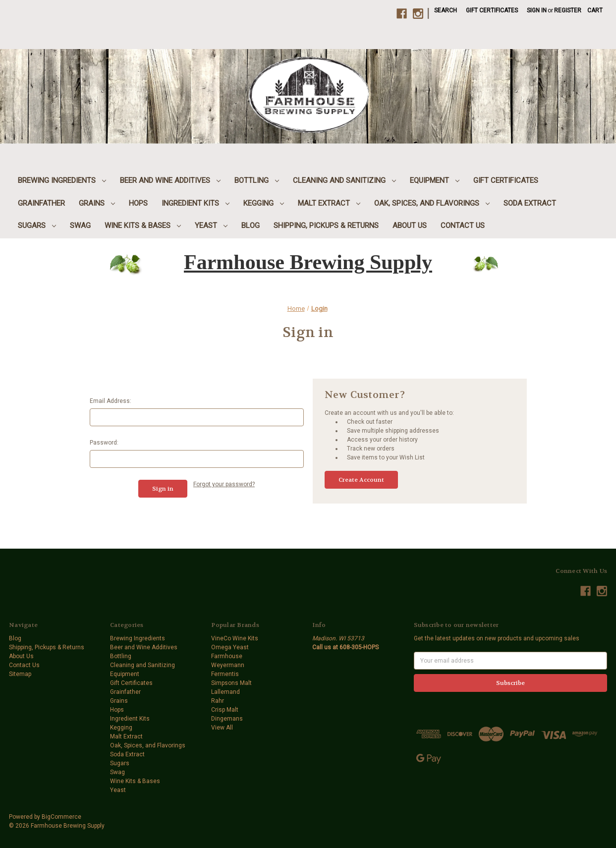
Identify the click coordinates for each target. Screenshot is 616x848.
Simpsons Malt (231, 683)
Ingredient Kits (196, 203)
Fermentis (225, 674)
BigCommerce (61, 817)
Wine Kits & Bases (143, 226)
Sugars (37, 226)
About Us (410, 226)
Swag (80, 226)
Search (446, 10)
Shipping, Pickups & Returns (326, 226)
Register (568, 10)
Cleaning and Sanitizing (344, 180)
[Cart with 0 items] (595, 10)
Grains (97, 203)
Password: (104, 443)
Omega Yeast (230, 647)
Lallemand (225, 692)
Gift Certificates (492, 10)
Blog (251, 226)
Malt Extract (329, 203)
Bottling (257, 180)
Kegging (264, 203)
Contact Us (463, 226)
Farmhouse (227, 656)
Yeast (211, 226)
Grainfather (41, 203)
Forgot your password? (224, 484)
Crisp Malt (225, 710)
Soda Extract (530, 203)
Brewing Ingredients (62, 180)
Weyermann (228, 665)
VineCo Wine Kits (235, 638)
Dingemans (227, 719)
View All (222, 728)
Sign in (537, 10)
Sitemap (20, 674)
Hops (138, 203)
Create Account (361, 480)
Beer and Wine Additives (170, 180)
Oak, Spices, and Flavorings (432, 203)
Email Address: (111, 401)
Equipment (435, 180)
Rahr (218, 701)
